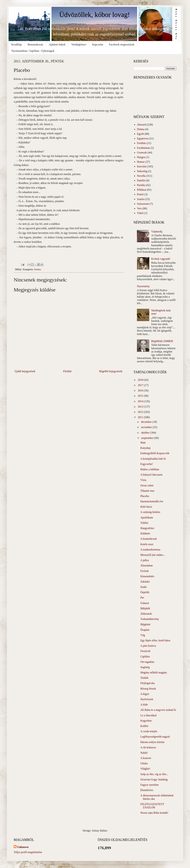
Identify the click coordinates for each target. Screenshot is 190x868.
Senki (143, 587)
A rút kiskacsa (148, 747)
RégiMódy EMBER (162, 341)
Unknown (23, 847)
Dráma (141, 129)
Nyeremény (143, 286)
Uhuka (144, 763)
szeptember (148, 438)
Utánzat (145, 603)
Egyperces (143, 138)
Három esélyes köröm (152, 742)
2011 (141, 417)
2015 (141, 396)
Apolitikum (147, 517)
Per (142, 598)
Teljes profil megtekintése (28, 852)
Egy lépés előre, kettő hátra (155, 640)
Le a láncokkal (148, 715)
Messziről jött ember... (153, 555)
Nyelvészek (147, 699)
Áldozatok (146, 614)
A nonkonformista (150, 550)
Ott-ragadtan (147, 662)
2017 (141, 385)
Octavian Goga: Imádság (154, 779)
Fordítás (141, 143)
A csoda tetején (149, 731)
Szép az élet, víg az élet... (154, 774)
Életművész (147, 790)
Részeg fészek (148, 689)
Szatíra (37, 269)
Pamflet (141, 180)
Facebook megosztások (122, 44)
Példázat (142, 190)
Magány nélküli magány (154, 672)
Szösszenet (143, 204)
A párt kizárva (148, 646)
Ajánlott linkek (57, 44)
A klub (144, 705)
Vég (143, 635)
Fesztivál (145, 651)
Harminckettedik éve (152, 501)
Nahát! (144, 753)
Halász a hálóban (150, 469)
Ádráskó (145, 582)
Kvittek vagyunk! (161, 259)
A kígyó (145, 694)
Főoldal (67, 371)
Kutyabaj (145, 448)
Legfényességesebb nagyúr (155, 737)
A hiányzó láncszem (151, 475)
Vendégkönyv (79, 44)
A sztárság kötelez (150, 512)
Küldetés (145, 533)
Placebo (145, 496)
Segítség (145, 667)
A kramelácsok (149, 539)
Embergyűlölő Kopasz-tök (155, 453)
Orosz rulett (147, 485)
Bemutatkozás (35, 44)
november (147, 427)
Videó (140, 213)
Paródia (141, 185)
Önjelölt (145, 592)
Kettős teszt (147, 544)
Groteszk (142, 152)
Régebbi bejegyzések (111, 371)
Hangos (141, 157)
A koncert (146, 758)
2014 (141, 401)
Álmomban (147, 565)
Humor (141, 162)
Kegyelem (146, 721)
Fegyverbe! (147, 464)
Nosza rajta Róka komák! (154, 813)
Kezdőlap (17, 44)
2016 (141, 390)
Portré (140, 194)
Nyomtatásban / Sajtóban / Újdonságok (33, 51)
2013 (141, 407)
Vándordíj (157, 232)
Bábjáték (145, 608)
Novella (141, 176)
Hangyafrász (147, 528)
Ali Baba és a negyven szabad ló (158, 710)
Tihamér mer (147, 491)
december (147, 422)
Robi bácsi (146, 507)
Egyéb (140, 134)
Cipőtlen (145, 657)
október (146, 433)
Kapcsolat (98, 44)
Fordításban (143, 148)
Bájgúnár (145, 624)
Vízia (143, 480)
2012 (141, 412)
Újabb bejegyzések (25, 371)
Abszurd (142, 125)
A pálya (145, 560)
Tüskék (144, 678)
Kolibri (144, 726)
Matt (143, 443)
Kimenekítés (147, 576)
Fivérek (145, 571)
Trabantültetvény (150, 619)
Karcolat (142, 166)
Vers (139, 208)
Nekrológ (142, 171)
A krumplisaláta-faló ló (153, 459)
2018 (141, 380)
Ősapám (145, 630)
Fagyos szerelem (150, 785)
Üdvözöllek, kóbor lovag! (94, 15)
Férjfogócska (148, 683)
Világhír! (145, 769)
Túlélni (144, 523)
